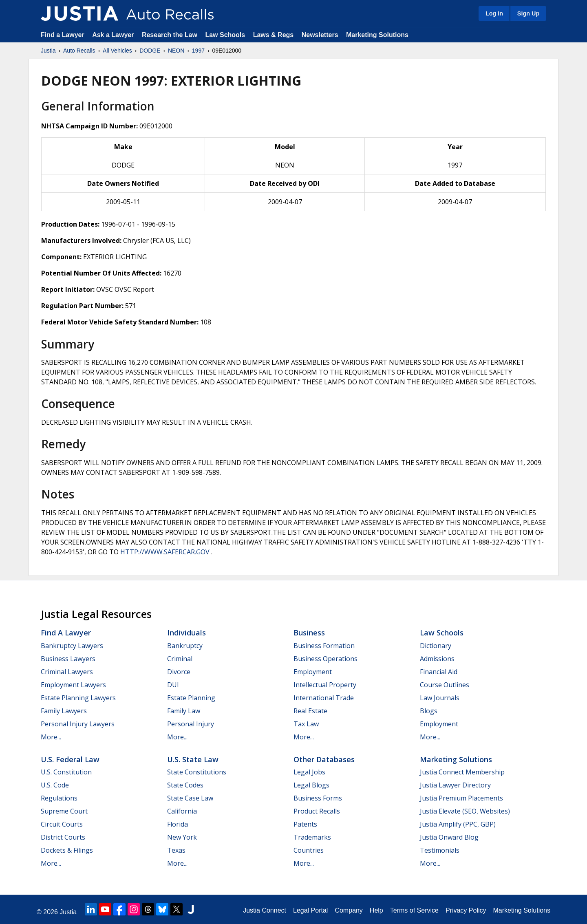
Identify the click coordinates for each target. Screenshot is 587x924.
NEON (176, 51)
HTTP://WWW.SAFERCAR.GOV (165, 552)
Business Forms (318, 798)
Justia (48, 51)
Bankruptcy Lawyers (72, 646)
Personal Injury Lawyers (78, 724)
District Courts (63, 837)
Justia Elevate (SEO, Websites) (465, 811)
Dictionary (436, 646)
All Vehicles (117, 51)
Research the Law (170, 35)
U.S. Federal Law (70, 759)
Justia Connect (265, 910)
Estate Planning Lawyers (78, 698)
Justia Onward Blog (449, 837)
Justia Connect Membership (462, 772)
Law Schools (225, 35)
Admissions (437, 659)
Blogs (429, 711)
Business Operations (325, 659)
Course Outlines (445, 685)
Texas (176, 850)
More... (51, 737)
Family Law (184, 711)
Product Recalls (317, 811)
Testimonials (440, 850)
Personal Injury (191, 724)
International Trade (324, 698)
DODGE (150, 51)
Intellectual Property (325, 685)
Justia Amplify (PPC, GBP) (458, 824)
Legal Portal (310, 910)
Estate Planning (191, 698)
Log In (494, 13)
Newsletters (320, 35)
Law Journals (440, 698)
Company (349, 910)
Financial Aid (439, 672)
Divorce (179, 672)
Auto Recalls (79, 51)
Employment (313, 672)
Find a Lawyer (63, 35)
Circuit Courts (62, 824)
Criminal (180, 659)
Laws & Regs (274, 35)
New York (182, 837)
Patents (305, 824)
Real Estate (310, 711)
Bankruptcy (185, 646)
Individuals (186, 633)
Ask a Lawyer (114, 35)
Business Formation (324, 646)
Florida (178, 824)
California (182, 811)
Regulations (59, 798)
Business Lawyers (68, 659)
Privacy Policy (466, 910)
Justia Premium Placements (461, 798)
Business (309, 633)
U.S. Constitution (66, 772)
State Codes (185, 785)
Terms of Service (414, 910)
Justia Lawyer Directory (455, 785)
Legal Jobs (309, 772)
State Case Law (190, 798)
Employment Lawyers (73, 685)
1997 (198, 51)
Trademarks (312, 837)
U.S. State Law (193, 759)
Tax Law (306, 724)
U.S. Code (55, 785)
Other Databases (324, 759)
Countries (309, 850)
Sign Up (528, 13)
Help (376, 910)
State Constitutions (197, 772)
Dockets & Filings (67, 850)
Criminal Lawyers (67, 672)
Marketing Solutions (377, 35)
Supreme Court (64, 811)
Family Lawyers (64, 711)
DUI (173, 685)
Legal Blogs (311, 785)
